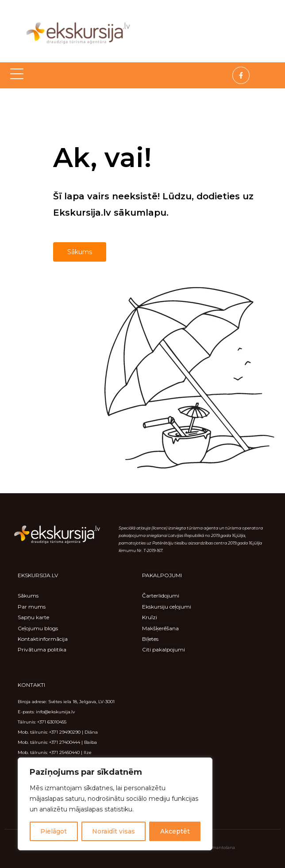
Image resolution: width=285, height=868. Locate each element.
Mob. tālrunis (32, 742)
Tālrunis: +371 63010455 (42, 722)
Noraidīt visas (114, 831)
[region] (115, 804)
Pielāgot (54, 831)
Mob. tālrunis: (33, 732)
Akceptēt (175, 831)
